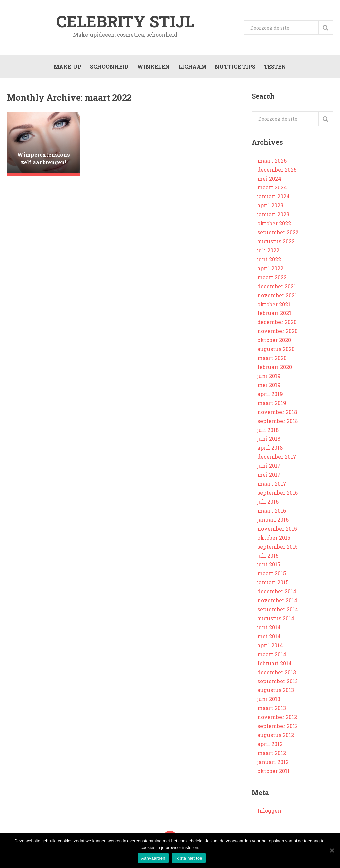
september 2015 (278, 548)
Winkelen (153, 67)
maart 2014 (272, 655)
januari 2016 (273, 521)
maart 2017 (272, 485)
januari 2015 (273, 584)
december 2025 (277, 171)
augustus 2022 (276, 243)
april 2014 (270, 646)
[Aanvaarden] (332, 850)
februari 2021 (274, 314)
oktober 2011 (273, 772)
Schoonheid (109, 67)
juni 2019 (269, 377)
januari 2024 (273, 198)
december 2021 (277, 287)
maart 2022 (272, 278)
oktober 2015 (274, 539)
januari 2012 (273, 763)
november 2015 (277, 530)
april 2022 (270, 269)
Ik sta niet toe (189, 858)
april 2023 (270, 207)
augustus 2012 (276, 736)
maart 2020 (272, 359)
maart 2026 (272, 162)
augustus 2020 (276, 350)
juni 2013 (269, 700)
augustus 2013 (276, 691)
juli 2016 (268, 503)
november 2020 (277, 332)
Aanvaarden (153, 858)
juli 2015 (268, 557)
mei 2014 (269, 637)
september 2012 (278, 727)
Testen (275, 67)
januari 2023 (273, 216)
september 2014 (278, 611)
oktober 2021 (274, 305)
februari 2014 (274, 664)
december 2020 (277, 323)
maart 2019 (272, 404)
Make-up (67, 67)
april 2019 (270, 395)
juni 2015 (269, 566)
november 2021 (277, 296)
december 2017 (277, 458)
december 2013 (277, 673)
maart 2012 (272, 754)
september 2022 (278, 234)
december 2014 (277, 593)
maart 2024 (272, 189)
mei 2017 (269, 476)
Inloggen (269, 812)
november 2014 (277, 602)
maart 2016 (272, 512)
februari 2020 (275, 368)
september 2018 (278, 422)
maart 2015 (272, 575)
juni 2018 (269, 440)
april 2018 (270, 449)
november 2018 (277, 413)
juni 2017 (269, 467)
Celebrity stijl (125, 21)
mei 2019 (269, 386)
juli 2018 (268, 431)
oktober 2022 (274, 225)
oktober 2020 (274, 341)
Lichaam (192, 67)
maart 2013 (272, 709)
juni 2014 (269, 628)
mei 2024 (269, 180)
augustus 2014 (276, 620)
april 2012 (270, 745)
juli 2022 (268, 251)
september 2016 (278, 494)
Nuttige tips (235, 67)
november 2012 (277, 718)
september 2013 (278, 682)
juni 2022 (269, 260)
